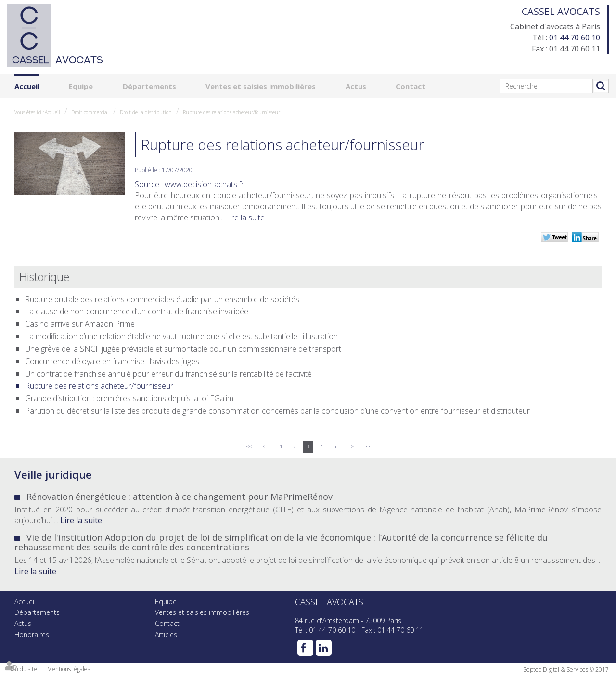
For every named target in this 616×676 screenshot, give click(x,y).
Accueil (27, 86)
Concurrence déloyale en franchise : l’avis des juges (112, 361)
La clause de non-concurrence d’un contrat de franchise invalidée (137, 311)
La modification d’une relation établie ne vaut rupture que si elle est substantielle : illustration (181, 336)
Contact (411, 86)
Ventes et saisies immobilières (261, 86)
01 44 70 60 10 (575, 38)
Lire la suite (245, 217)
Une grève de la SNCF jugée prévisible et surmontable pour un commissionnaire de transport (183, 349)
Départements (149, 86)
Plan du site (22, 669)
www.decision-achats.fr (204, 184)
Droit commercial (90, 112)
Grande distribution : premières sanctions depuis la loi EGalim (129, 398)
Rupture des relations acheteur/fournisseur (231, 112)
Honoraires (32, 634)
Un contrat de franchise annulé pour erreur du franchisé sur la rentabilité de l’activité (168, 374)
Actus (356, 86)
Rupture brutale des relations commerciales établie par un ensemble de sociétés (162, 299)
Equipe (81, 86)
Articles (166, 634)
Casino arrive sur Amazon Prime (80, 324)
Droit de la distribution (146, 112)
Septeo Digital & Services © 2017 (566, 670)
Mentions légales (69, 669)
